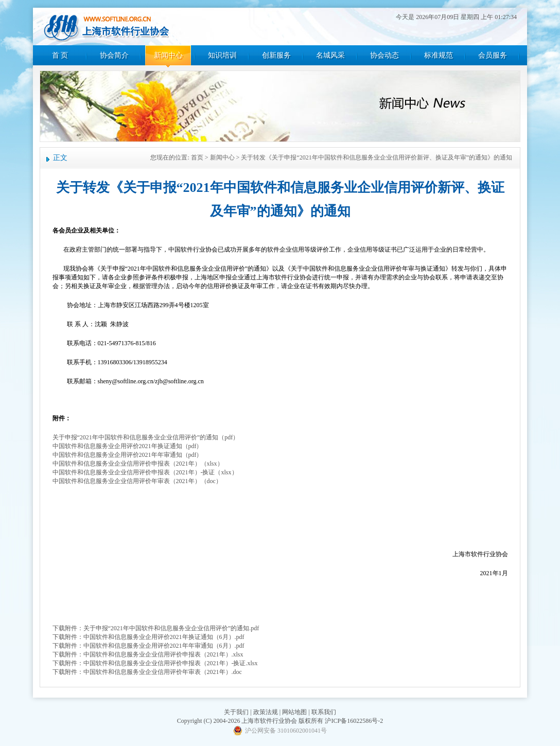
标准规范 (439, 55)
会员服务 (493, 55)
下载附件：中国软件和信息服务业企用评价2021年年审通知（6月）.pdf (148, 646)
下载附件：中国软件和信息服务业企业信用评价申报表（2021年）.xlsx (148, 654)
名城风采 (330, 55)
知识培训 (222, 55)
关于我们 (236, 712)
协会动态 (384, 55)
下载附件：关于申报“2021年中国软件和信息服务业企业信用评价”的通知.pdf (156, 628)
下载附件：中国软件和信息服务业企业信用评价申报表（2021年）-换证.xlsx (155, 663)
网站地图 (294, 712)
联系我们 (324, 712)
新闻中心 (168, 55)
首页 (197, 157)
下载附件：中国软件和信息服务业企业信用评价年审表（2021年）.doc (147, 672)
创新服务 (276, 55)
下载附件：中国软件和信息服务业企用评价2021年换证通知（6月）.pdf (148, 637)
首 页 (60, 55)
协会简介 (114, 55)
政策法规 (266, 712)
